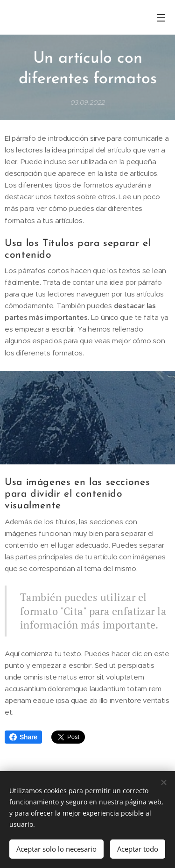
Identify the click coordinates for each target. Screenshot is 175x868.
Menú (161, 18)
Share (23, 737)
